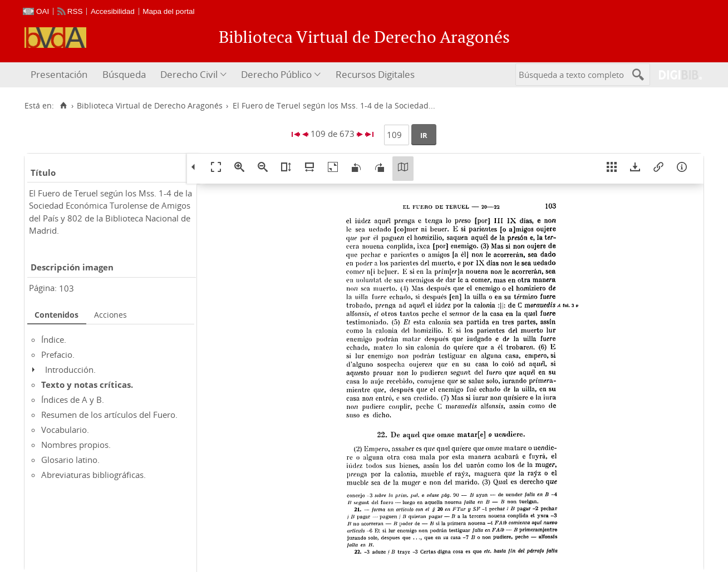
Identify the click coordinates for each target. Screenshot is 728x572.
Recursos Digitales (375, 74)
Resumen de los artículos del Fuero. (109, 415)
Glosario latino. (70, 460)
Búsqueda (124, 74)
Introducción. (70, 369)
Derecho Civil (189, 74)
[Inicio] (63, 106)
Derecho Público (276, 74)
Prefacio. (58, 354)
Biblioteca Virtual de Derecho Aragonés (150, 106)
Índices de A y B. (73, 400)
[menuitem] (60, 75)
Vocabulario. (65, 430)
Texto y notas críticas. (87, 384)
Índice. (54, 339)
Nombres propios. (76, 445)
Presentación (59, 74)
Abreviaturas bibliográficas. (94, 475)
